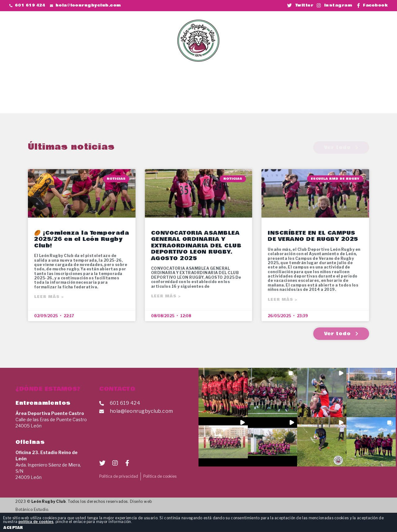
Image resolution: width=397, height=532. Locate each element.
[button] (344, 25)
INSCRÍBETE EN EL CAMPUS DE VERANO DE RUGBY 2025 (313, 236)
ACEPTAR (13, 528)
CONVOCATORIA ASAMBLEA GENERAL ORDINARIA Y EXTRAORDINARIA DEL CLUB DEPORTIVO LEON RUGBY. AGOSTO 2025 (196, 246)
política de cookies (36, 522)
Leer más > (49, 297)
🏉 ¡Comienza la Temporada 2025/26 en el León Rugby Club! (82, 239)
